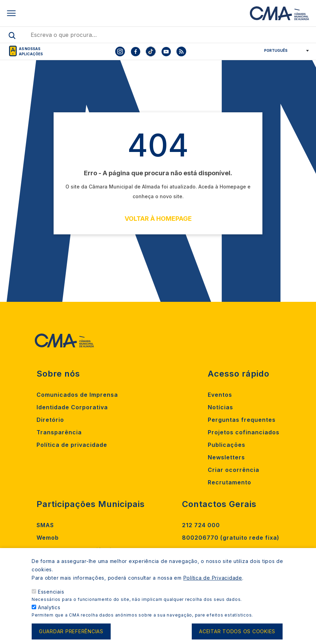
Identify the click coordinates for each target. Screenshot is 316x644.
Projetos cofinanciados (244, 432)
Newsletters (226, 457)
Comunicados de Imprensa (77, 395)
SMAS (45, 525)
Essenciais (51, 600)
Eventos (220, 395)
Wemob (48, 538)
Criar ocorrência (234, 470)
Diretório (50, 420)
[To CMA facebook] (135, 51)
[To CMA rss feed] (181, 51)
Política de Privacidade (213, 586)
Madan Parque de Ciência (76, 550)
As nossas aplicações (31, 51)
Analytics (49, 616)
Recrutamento (230, 482)
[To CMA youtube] (166, 51)
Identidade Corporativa (72, 407)
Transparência (59, 432)
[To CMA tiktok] (151, 51)
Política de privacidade (72, 445)
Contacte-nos (203, 550)
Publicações (227, 445)
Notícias (220, 407)
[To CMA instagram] (120, 51)
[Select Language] (284, 50)
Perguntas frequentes (242, 420)
